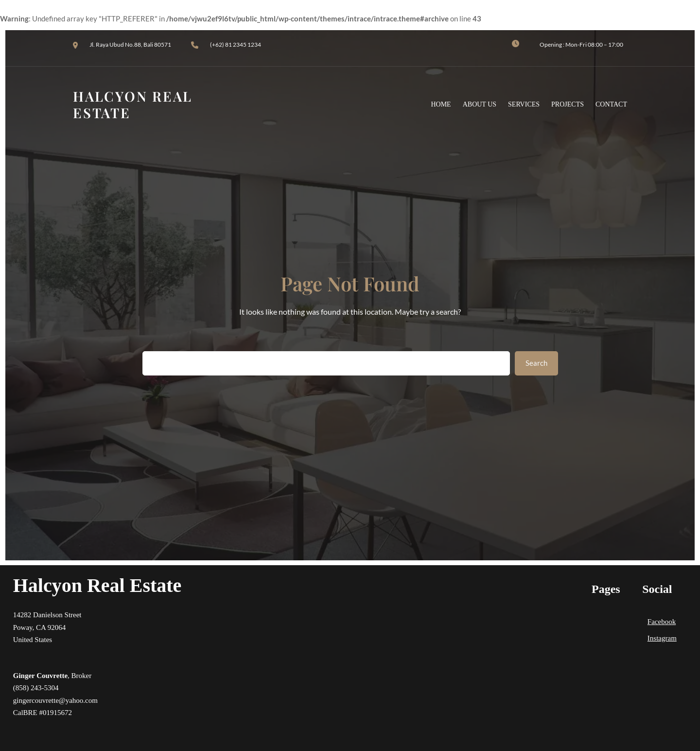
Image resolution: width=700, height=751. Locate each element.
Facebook (662, 622)
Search (536, 363)
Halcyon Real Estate (97, 585)
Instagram (662, 638)
